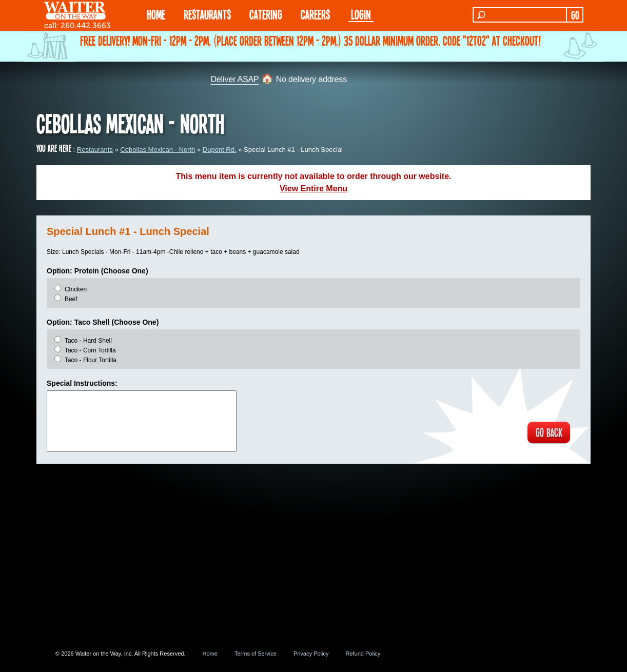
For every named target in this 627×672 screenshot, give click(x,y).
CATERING (266, 14)
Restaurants (95, 150)
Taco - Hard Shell (88, 341)
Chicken (76, 289)
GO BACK (547, 433)
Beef (71, 299)
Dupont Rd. (220, 150)
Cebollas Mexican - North (158, 150)
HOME (156, 14)
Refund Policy (363, 654)
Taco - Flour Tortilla (91, 360)
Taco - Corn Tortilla (90, 350)
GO (575, 15)
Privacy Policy (311, 654)
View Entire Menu (313, 189)
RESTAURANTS (207, 14)
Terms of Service (256, 654)
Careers (315, 14)
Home (210, 654)
